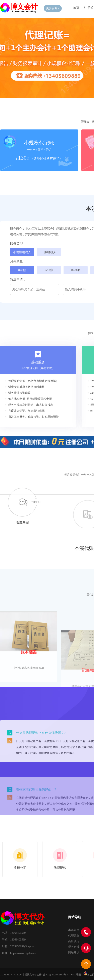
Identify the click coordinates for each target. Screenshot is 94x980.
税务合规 (74, 947)
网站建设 (74, 952)
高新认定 (74, 941)
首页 (76, 8)
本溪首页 (74, 930)
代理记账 (74, 936)
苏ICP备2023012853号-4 (56, 975)
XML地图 (76, 975)
